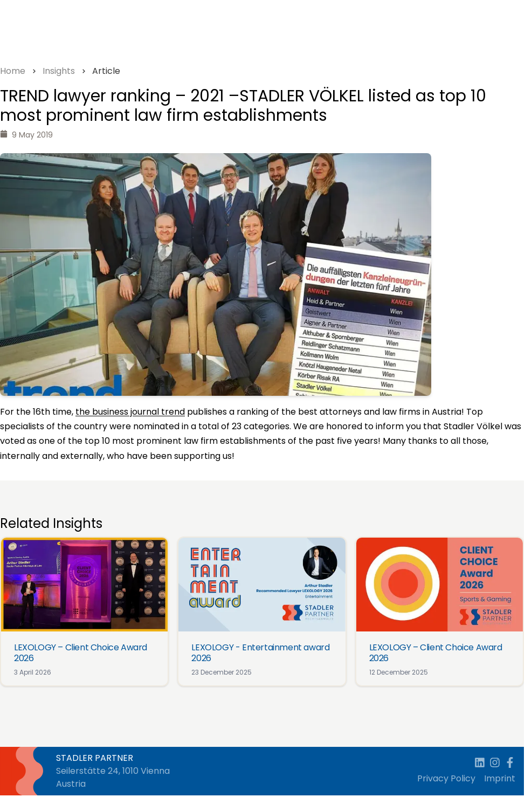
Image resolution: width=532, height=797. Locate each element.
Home (13, 71)
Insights (59, 71)
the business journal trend (130, 412)
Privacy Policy (446, 778)
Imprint (500, 778)
